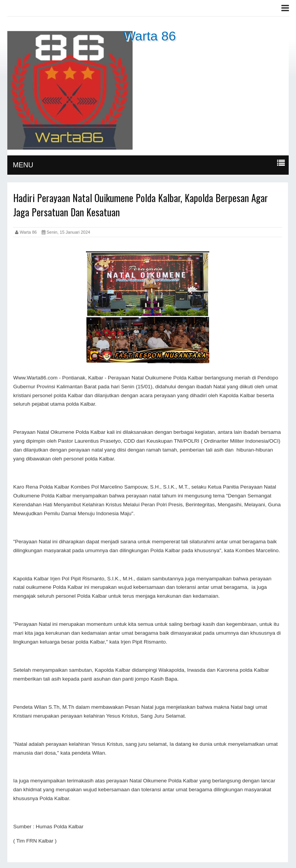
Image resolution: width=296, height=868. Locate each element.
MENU (23, 165)
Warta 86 (150, 36)
